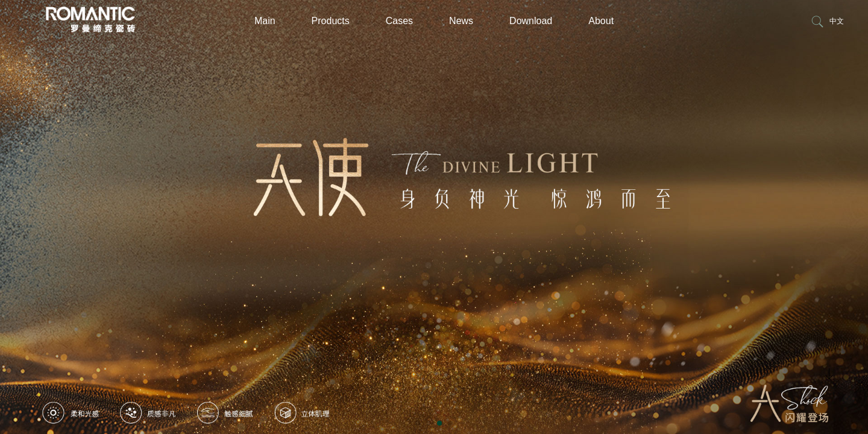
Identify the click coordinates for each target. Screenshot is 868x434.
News (461, 21)
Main (265, 21)
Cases (399, 21)
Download (531, 21)
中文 (837, 21)
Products (331, 21)
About (601, 21)
